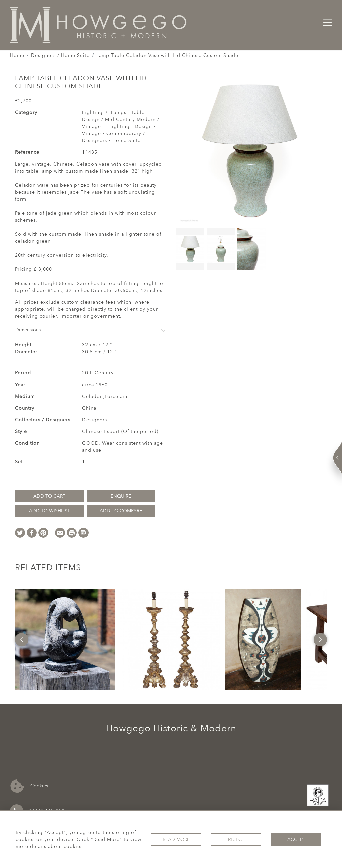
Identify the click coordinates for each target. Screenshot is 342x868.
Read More (176, 839)
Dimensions (91, 330)
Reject (236, 839)
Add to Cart (49, 496)
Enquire (121, 496)
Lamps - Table (128, 113)
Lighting (92, 113)
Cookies (29, 786)
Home (17, 55)
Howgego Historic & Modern (171, 728)
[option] (65, 640)
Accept (296, 839)
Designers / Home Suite (60, 55)
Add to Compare (121, 511)
